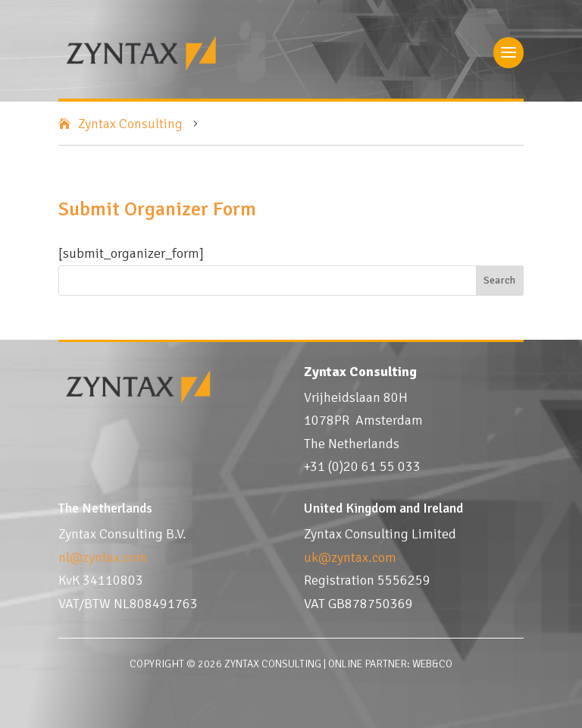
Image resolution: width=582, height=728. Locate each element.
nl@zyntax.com (103, 557)
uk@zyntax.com (350, 557)
